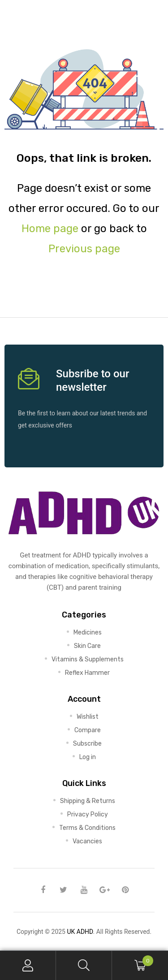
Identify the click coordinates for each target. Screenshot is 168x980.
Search (84, 965)
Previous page (84, 249)
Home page (50, 229)
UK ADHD (80, 932)
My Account (28, 965)
